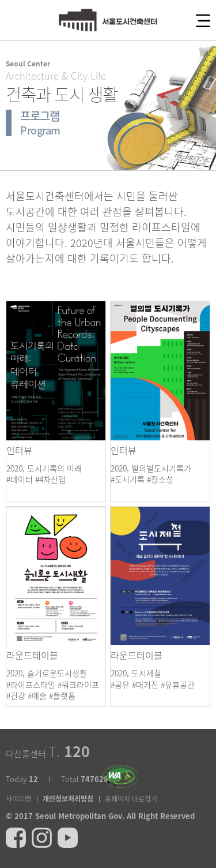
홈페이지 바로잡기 (131, 799)
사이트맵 (18, 799)
